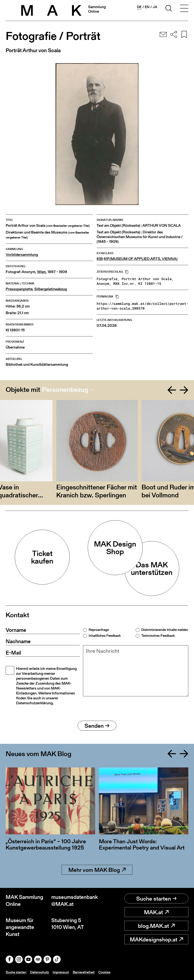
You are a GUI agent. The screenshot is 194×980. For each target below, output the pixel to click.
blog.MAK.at (156, 926)
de (139, 7)
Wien (41, 272)
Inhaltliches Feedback (105, 636)
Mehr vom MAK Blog (97, 870)
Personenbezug (65, 390)
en (147, 7)
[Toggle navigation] (184, 9)
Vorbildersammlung (22, 255)
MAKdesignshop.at (156, 939)
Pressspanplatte (19, 289)
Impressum (61, 972)
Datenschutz (40, 972)
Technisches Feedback (158, 636)
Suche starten (156, 898)
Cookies (104, 972)
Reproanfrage (99, 630)
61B (100, 259)
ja (155, 7)
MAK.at (156, 912)
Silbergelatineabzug (51, 289)
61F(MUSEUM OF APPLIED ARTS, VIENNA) (141, 259)
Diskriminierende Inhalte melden (165, 630)
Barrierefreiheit (84, 972)
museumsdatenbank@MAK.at (74, 900)
